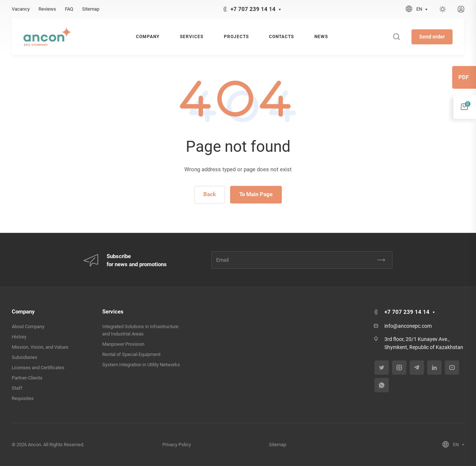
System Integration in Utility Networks (141, 365)
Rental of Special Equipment (131, 354)
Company (23, 312)
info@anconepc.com (408, 326)
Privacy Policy (177, 445)
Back (210, 194)
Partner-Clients (27, 378)
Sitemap (278, 445)
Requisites (23, 398)
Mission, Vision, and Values (40, 347)
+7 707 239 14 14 (253, 9)
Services (113, 312)
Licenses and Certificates (38, 368)
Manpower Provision (123, 344)
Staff (17, 388)
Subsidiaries (25, 357)
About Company (28, 326)
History (19, 337)
